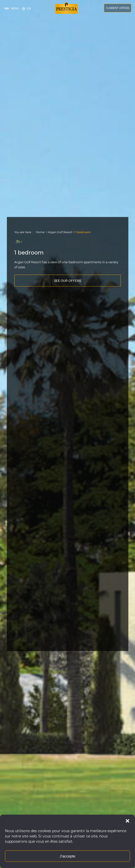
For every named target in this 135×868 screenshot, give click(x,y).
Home (40, 232)
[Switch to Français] (29, 9)
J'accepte (67, 856)
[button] (127, 821)
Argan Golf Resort (60, 232)
